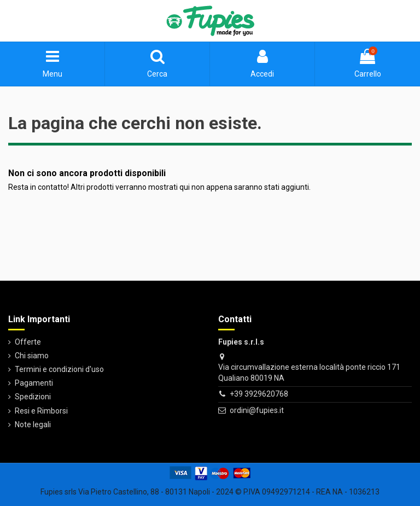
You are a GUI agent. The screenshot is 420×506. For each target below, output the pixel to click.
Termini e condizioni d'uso (59, 369)
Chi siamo (32, 356)
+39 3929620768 (259, 394)
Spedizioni (33, 397)
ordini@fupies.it (257, 410)
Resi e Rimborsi (41, 411)
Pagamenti (34, 383)
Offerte (28, 342)
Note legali (33, 424)
